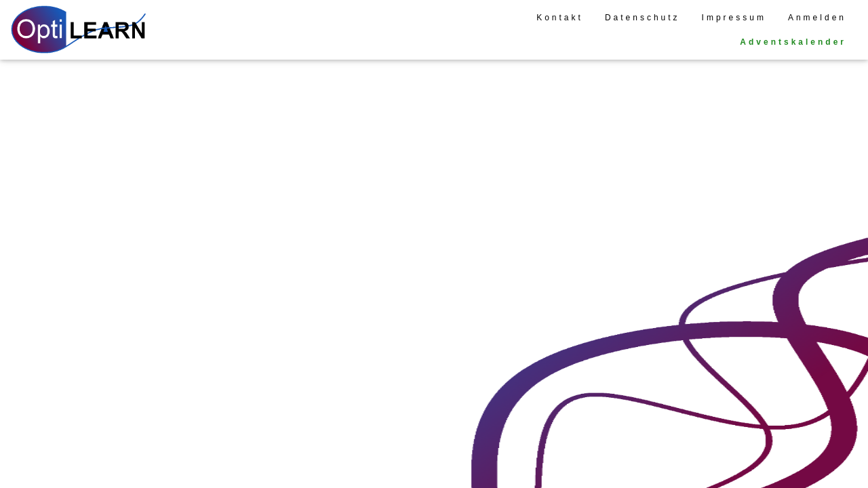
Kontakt (560, 18)
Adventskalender (793, 42)
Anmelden (817, 18)
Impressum (734, 18)
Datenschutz (643, 18)
